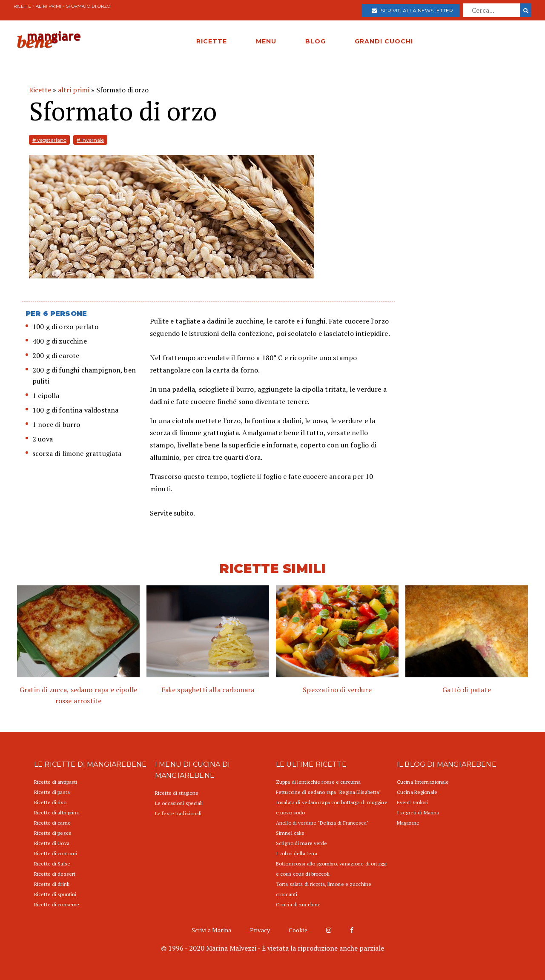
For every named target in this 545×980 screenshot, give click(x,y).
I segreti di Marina (418, 812)
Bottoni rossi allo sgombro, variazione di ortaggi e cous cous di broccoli (331, 869)
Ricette (22, 6)
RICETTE (212, 41)
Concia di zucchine (298, 904)
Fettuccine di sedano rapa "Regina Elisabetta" (328, 792)
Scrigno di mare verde (302, 843)
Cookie (298, 930)
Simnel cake (290, 833)
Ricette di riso (50, 802)
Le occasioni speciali (179, 803)
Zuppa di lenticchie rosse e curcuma (318, 782)
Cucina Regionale (417, 792)
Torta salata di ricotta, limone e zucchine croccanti (324, 889)
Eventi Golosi (413, 802)
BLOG (316, 41)
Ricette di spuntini (55, 894)
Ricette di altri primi (57, 812)
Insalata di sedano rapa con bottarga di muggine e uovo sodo (332, 807)
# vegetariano (49, 140)
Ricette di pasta (52, 792)
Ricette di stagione (177, 793)
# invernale (90, 140)
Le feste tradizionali (178, 813)
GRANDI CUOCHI (384, 41)
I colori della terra (297, 853)
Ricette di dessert (55, 874)
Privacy (260, 930)
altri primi (49, 6)
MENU (266, 41)
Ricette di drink (52, 884)
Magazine (408, 823)
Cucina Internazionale (423, 782)
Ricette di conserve (57, 904)
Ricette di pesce (53, 833)
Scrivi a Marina (211, 930)
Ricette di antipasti (56, 782)
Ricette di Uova (52, 843)
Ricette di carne (52, 823)
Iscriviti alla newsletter (412, 10)
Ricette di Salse (52, 864)
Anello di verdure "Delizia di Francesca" (322, 823)
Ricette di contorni (56, 853)
